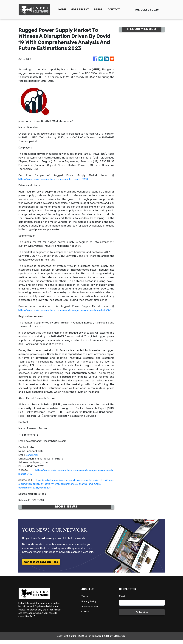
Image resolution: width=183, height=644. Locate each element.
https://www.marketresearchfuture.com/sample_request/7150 (56, 179)
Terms (85, 600)
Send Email (32, 459)
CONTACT (114, 10)
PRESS (98, 10)
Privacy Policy (90, 605)
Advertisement (90, 610)
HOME (62, 10)
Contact (86, 615)
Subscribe (142, 616)
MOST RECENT (80, 10)
